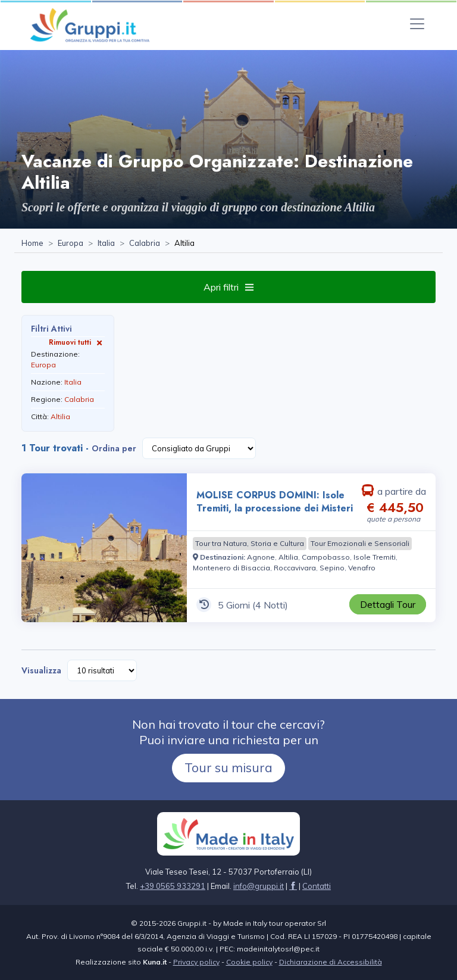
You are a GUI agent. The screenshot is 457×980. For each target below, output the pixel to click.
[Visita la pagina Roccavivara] (295, 568)
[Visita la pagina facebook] (293, 886)
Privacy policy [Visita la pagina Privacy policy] (196, 962)
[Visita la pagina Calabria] (145, 244)
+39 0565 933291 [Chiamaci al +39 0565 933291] (173, 886)
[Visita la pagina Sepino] (332, 568)
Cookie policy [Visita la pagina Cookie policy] (249, 962)
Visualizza (41, 670)
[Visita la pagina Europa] (71, 244)
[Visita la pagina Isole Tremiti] (375, 557)
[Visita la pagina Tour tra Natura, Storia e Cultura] (250, 544)
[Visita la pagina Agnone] (261, 557)
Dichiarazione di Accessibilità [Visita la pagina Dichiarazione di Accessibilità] (331, 962)
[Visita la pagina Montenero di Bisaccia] (231, 568)
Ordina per (114, 448)
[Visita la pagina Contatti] (317, 886)
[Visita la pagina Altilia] (288, 557)
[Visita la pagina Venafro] (362, 568)
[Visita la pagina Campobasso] (326, 557)
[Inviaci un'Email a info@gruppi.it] (259, 886)
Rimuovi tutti (77, 342)
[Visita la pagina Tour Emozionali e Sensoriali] (360, 544)
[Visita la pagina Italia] (106, 244)
